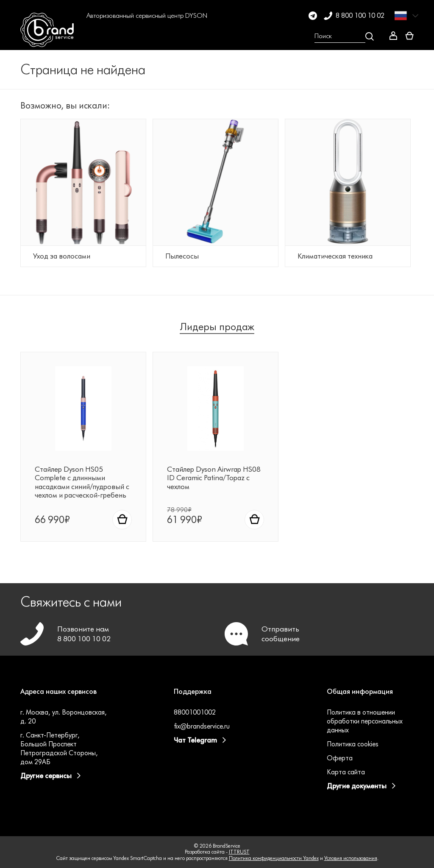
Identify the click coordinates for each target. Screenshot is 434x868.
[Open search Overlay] (344, 36)
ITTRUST (239, 852)
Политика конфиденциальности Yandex (274, 858)
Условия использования (351, 858)
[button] (98, 36)
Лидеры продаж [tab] (217, 328)
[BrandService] (50, 36)
